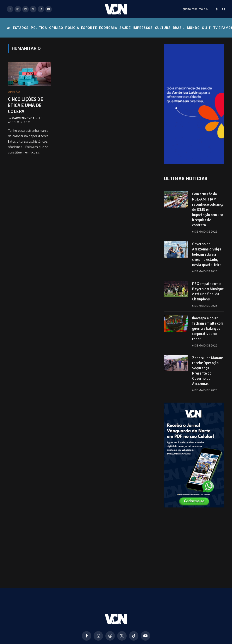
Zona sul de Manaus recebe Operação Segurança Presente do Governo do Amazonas (208, 371)
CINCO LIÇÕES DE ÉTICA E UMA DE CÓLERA (25, 105)
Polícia (72, 28)
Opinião (56, 28)
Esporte (89, 28)
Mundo (193, 28)
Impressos (143, 28)
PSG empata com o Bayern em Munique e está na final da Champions (208, 291)
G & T (206, 28)
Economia (108, 28)
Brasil (179, 28)
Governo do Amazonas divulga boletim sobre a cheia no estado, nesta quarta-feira (207, 254)
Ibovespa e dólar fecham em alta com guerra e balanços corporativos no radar (208, 328)
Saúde (125, 28)
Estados (21, 28)
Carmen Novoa (23, 118)
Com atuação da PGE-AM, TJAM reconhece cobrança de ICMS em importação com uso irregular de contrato (208, 209)
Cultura (163, 28)
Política (39, 28)
